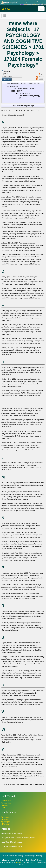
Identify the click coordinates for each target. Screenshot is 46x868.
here (25, 865)
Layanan (4, 805)
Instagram (6, 822)
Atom (43, 74)
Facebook (6, 817)
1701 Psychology (21, 93)
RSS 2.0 (41, 79)
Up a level (7, 71)
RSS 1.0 (41, 77)
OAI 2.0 (35, 862)
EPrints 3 (19, 862)
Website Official (7, 801)
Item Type (31, 106)
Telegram (6, 824)
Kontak (4, 808)
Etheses (6, 9)
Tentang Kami (6, 803)
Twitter (5, 819)
